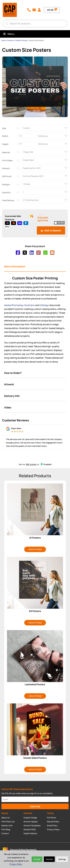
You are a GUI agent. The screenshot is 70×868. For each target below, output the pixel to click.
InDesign (44, 305)
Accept (37, 859)
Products (11, 40)
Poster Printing (21, 40)
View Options (35, 549)
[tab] (35, 267)
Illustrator (30, 305)
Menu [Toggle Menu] (9, 34)
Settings (62, 859)
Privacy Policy (16, 864)
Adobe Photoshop (14, 305)
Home (4, 40)
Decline (49, 859)
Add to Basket (51, 230)
